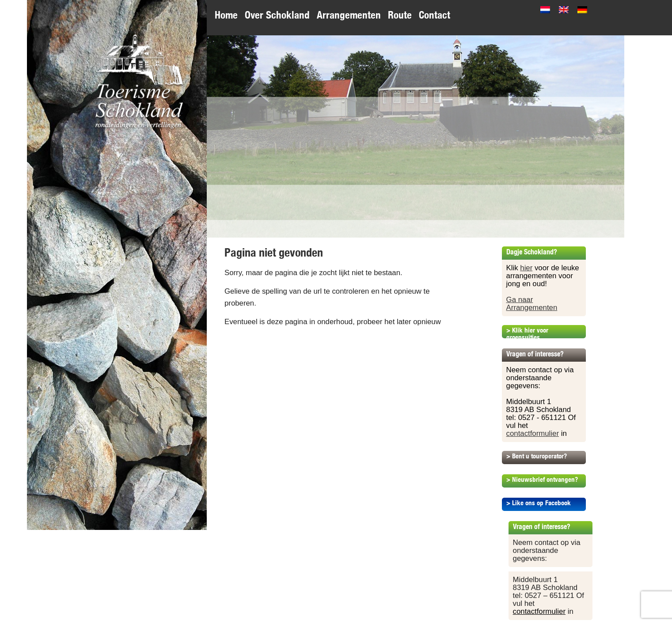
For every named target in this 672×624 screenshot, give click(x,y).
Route (400, 15)
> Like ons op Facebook (539, 503)
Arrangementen (349, 15)
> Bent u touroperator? (537, 456)
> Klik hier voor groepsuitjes (527, 334)
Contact (435, 15)
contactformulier (533, 433)
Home (226, 15)
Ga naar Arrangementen (532, 304)
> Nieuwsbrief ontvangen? (542, 479)
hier (526, 268)
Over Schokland (277, 15)
